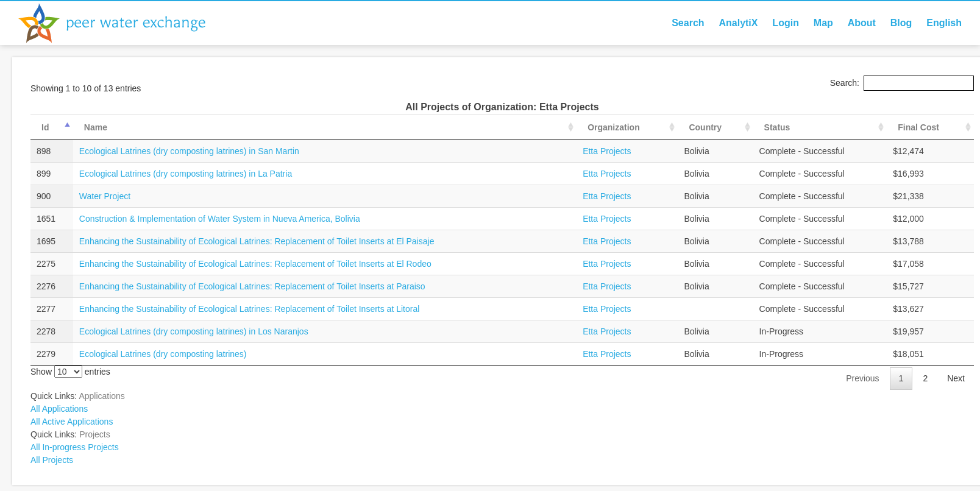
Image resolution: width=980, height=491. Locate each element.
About (862, 23)
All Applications (59, 409)
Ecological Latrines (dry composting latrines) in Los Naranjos (194, 331)
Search (688, 23)
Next (956, 378)
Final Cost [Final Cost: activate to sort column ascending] (918, 127)
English (944, 23)
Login (786, 23)
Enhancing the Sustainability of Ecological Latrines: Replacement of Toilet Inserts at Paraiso (252, 286)
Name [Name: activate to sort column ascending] (96, 127)
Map (823, 23)
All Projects (52, 460)
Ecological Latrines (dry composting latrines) (163, 354)
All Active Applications (72, 422)
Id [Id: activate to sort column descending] (45, 127)
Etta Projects (607, 151)
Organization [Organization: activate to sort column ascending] (614, 127)
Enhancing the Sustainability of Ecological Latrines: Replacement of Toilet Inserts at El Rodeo (255, 264)
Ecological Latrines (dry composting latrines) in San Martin (189, 151)
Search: (902, 83)
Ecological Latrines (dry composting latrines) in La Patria (186, 174)
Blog (901, 23)
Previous (862, 378)
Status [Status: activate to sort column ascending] (777, 127)
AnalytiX (738, 23)
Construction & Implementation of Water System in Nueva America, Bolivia (220, 219)
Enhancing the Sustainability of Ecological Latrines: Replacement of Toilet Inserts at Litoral (250, 309)
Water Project (105, 196)
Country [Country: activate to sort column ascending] (705, 127)
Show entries (70, 372)
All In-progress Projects (75, 447)
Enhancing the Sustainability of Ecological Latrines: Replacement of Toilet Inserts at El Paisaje (257, 241)
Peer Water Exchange (122, 23)
